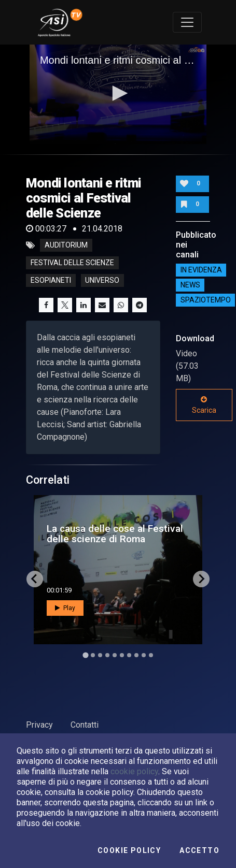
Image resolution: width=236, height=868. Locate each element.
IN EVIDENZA (201, 270)
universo (102, 281)
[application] (118, 94)
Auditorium (66, 245)
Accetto (199, 850)
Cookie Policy (129, 850)
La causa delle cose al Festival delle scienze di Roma (115, 533)
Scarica (204, 405)
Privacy (39, 725)
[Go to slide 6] (122, 655)
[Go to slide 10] (151, 655)
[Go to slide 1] (85, 655)
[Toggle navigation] (187, 22)
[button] (118, 93)
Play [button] (65, 608)
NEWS (190, 285)
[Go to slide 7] (129, 655)
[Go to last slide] (35, 579)
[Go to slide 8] (136, 655)
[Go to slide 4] (107, 655)
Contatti (85, 725)
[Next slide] (201, 579)
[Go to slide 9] (144, 655)
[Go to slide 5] (115, 655)
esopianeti (51, 281)
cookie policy (134, 771)
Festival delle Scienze (72, 263)
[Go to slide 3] (100, 655)
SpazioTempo (206, 300)
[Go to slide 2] (93, 655)
